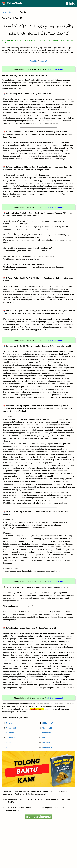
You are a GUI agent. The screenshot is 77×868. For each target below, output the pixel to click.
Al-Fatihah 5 (11, 733)
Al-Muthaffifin (47, 733)
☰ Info (70, 3)
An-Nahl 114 (11, 728)
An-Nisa (9, 723)
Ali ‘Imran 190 (11, 738)
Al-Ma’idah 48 (48, 723)
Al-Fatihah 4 (47, 747)
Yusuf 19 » (44, 61)
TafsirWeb (14, 3)
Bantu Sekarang (38, 817)
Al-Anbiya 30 (47, 728)
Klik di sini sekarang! (55, 69)
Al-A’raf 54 (46, 742)
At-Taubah (10, 747)
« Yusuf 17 (33, 61)
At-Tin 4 (9, 742)
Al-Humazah (47, 738)
